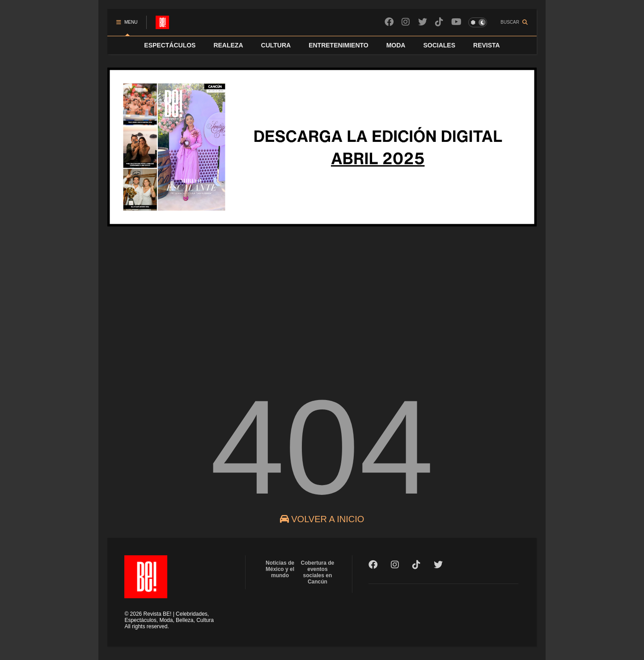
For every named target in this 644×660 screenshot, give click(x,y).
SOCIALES (439, 45)
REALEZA (228, 45)
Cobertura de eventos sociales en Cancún (318, 572)
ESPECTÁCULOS (170, 45)
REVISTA (487, 45)
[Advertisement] (322, 304)
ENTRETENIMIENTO (339, 45)
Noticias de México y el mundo (280, 569)
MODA (396, 45)
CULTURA (276, 45)
